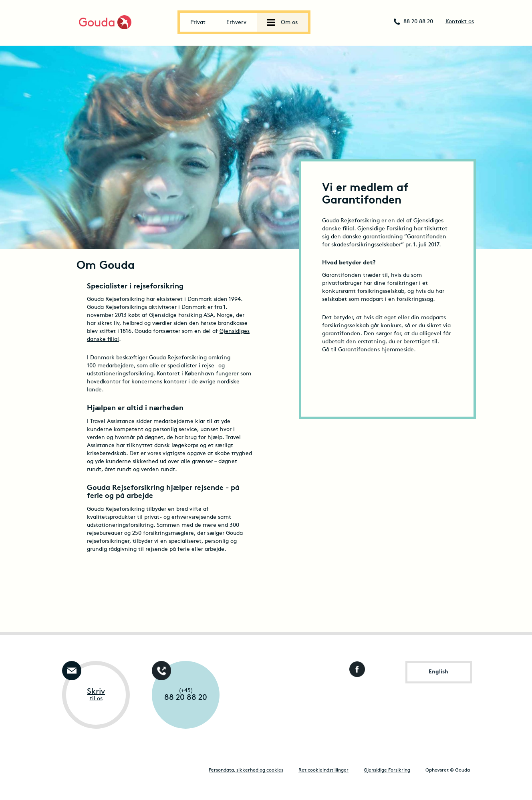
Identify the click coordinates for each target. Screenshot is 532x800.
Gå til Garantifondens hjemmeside (368, 350)
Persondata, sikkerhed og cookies (246, 770)
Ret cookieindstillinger (323, 770)
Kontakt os (460, 22)
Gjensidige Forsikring (387, 770)
